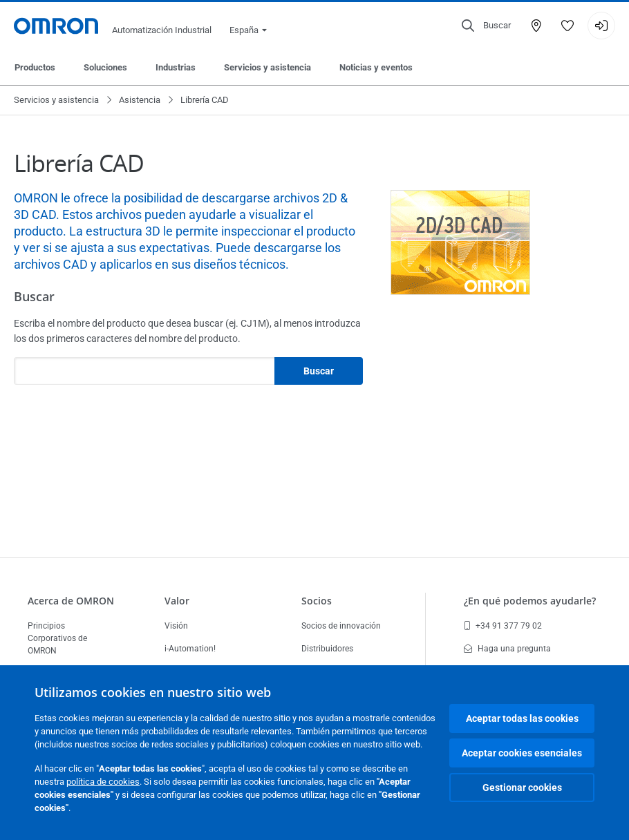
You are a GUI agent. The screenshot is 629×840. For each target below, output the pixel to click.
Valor (177, 601)
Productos (35, 67)
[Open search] (486, 26)
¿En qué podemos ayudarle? (530, 601)
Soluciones (105, 67)
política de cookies (103, 782)
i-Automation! (190, 649)
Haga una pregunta (507, 649)
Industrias (176, 67)
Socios (317, 601)
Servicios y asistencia (267, 67)
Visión (176, 626)
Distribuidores (327, 649)
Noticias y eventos (376, 67)
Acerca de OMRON (71, 601)
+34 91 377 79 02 (503, 626)
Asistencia (140, 100)
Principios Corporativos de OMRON (57, 638)
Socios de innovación (341, 626)
